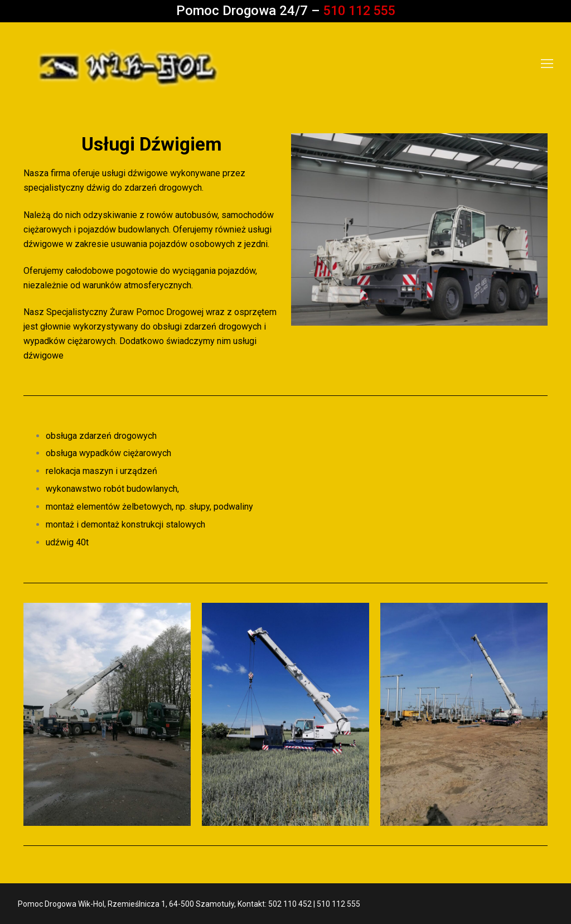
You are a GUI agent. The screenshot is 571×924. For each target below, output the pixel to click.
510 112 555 (359, 11)
